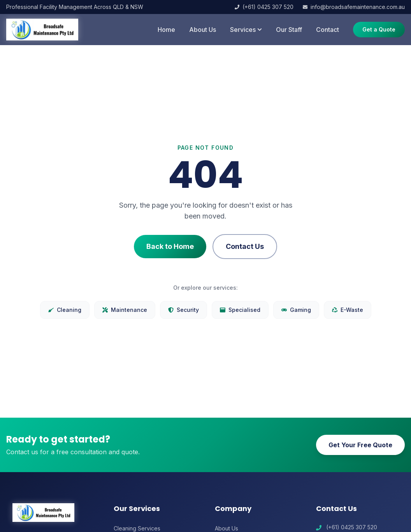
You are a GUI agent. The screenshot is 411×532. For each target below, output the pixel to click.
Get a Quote (379, 29)
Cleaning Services (137, 528)
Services (246, 30)
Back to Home (170, 246)
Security (184, 310)
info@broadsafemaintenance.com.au (354, 7)
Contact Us (245, 246)
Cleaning (65, 310)
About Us (203, 30)
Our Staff (289, 30)
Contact (328, 30)
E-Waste (348, 310)
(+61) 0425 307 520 (264, 7)
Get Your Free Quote (360, 445)
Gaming (296, 310)
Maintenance (125, 310)
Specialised (240, 310)
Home (166, 30)
